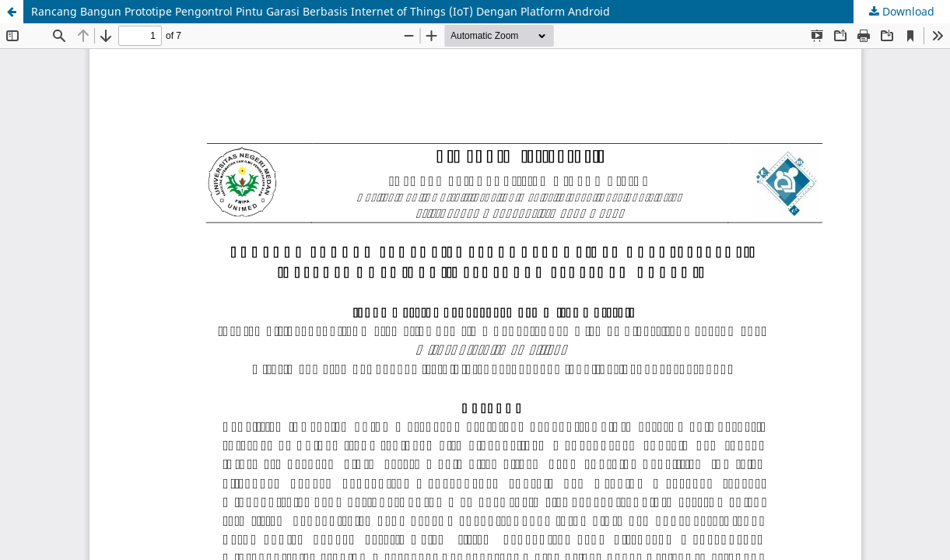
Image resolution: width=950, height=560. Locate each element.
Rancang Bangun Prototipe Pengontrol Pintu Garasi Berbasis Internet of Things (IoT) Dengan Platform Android (321, 11)
